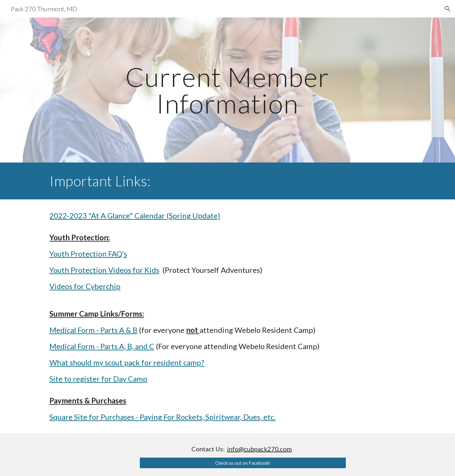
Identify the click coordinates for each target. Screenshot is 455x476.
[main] (228, 90)
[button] (447, 9)
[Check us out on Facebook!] (243, 463)
